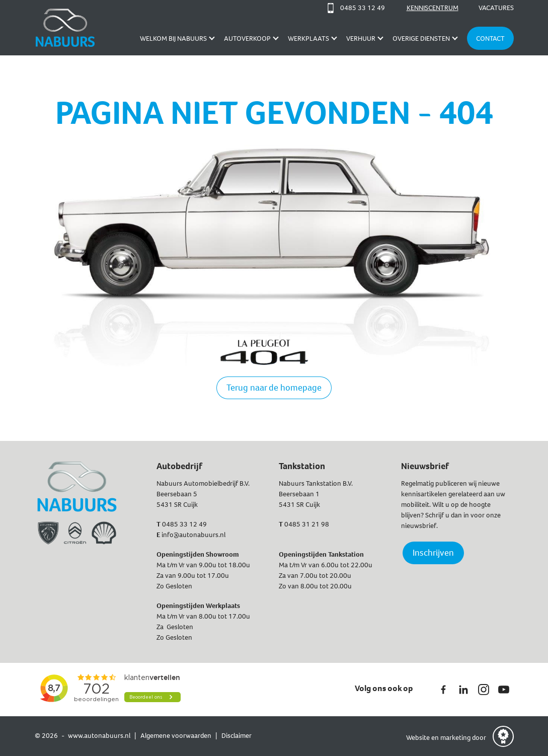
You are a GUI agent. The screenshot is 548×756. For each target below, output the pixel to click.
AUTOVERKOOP (247, 39)
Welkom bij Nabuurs (173, 39)
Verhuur (361, 39)
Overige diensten (421, 39)
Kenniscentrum (433, 8)
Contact (490, 39)
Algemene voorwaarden (176, 736)
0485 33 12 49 (184, 524)
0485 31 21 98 (307, 524)
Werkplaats (308, 39)
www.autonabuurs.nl (99, 736)
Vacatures (496, 8)
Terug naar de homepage (274, 388)
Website (419, 738)
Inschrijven (433, 553)
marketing (455, 738)
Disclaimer (237, 736)
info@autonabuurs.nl (193, 535)
